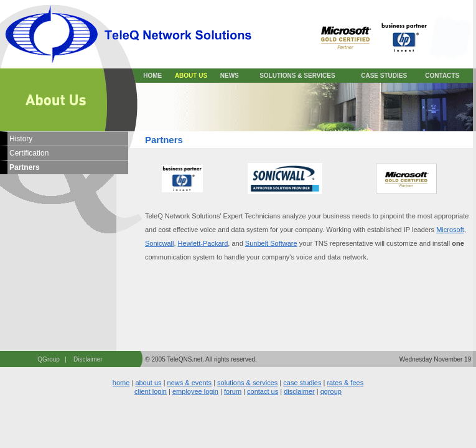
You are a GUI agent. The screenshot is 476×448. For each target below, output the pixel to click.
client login (151, 391)
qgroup (331, 391)
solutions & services (247, 383)
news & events (190, 383)
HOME (152, 76)
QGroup (49, 359)
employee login (195, 391)
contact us (263, 391)
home (121, 383)
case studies (302, 383)
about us (148, 383)
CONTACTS (442, 76)
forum (233, 391)
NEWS (230, 76)
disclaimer (299, 391)
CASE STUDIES (384, 76)
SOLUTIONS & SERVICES (297, 76)
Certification (29, 153)
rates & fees (345, 383)
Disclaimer (88, 359)
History (21, 139)
